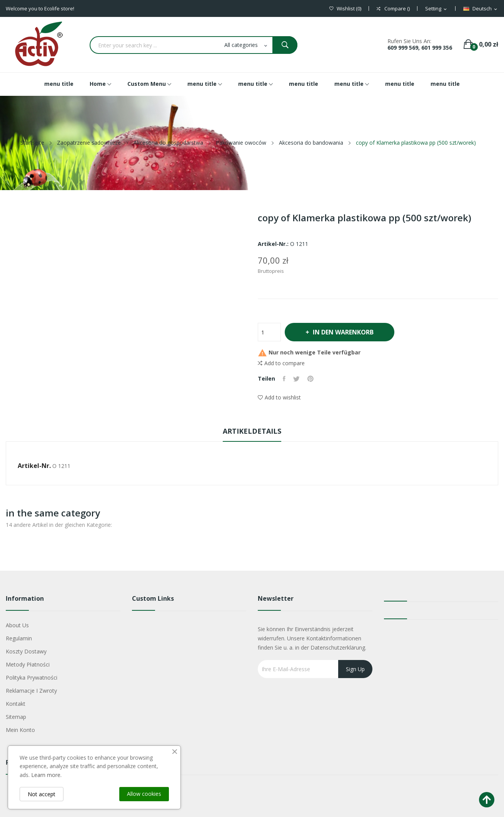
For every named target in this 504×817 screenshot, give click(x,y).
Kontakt (16, 704)
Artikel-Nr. (34, 466)
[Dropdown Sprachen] (481, 9)
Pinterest (310, 379)
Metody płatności (28, 664)
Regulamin (19, 638)
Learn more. (46, 775)
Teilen (284, 379)
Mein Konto (20, 730)
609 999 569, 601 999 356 (420, 48)
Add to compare (281, 363)
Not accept (42, 794)
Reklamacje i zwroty (31, 691)
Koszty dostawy (26, 651)
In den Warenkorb (343, 332)
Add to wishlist (279, 397)
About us (17, 625)
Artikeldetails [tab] (252, 431)
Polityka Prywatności (32, 677)
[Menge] (269, 332)
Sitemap (16, 717)
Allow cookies (144, 794)
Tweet (296, 379)
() (345, 9)
